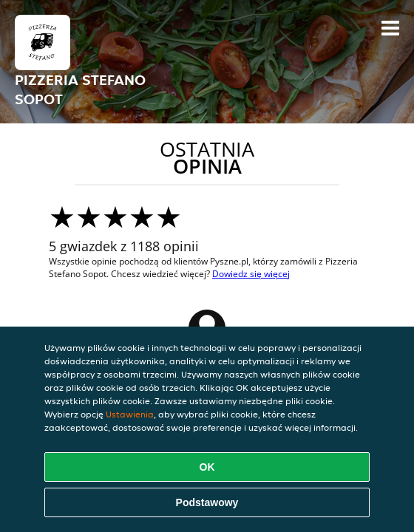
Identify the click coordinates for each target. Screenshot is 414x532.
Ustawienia (130, 414)
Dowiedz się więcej (251, 274)
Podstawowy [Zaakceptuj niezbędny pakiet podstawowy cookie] (207, 502)
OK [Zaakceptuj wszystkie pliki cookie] (207, 467)
